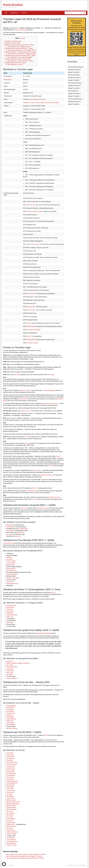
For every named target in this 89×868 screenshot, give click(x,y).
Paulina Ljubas (11, 823)
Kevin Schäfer (11, 531)
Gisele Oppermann (12, 615)
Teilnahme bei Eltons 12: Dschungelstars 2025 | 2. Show (20, 52)
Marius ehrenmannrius (13, 802)
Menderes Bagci (11, 808)
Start (6, 13)
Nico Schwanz (11, 813)
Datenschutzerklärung (80, 865)
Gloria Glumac (11, 785)
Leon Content (11, 798)
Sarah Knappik (11, 725)
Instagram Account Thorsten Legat (33, 103)
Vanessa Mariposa (12, 678)
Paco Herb (10, 817)
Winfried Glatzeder (12, 728)
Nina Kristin (10, 815)
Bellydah (9, 557)
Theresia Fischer (11, 834)
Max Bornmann (11, 806)
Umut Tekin (10, 582)
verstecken (22, 38)
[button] (4, 864)
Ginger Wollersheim (12, 574)
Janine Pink (10, 789)
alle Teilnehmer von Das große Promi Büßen (19, 57)
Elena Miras (10, 709)
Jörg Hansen (10, 671)
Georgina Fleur (11, 713)
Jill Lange (9, 794)
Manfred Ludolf (11, 800)
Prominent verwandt (21, 30)
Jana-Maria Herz (23, 529)
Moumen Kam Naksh (13, 578)
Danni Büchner (11, 527)
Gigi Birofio (10, 613)
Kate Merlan (10, 796)
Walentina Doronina (12, 584)
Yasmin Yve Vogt (12, 845)
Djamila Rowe (11, 772)
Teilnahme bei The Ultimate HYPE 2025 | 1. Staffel (18, 48)
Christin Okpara (11, 561)
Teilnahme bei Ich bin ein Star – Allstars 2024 (17, 59)
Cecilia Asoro (10, 759)
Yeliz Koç (18, 536)
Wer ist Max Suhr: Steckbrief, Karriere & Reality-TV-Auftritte (74, 94)
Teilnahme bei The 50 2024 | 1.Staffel (15, 63)
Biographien (14, 13)
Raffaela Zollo (11, 824)
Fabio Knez (10, 609)
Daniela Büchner (11, 605)
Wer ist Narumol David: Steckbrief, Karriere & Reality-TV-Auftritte (25, 858)
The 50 (28, 323)
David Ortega (10, 708)
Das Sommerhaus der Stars (34, 211)
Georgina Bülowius (12, 781)
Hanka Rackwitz (11, 719)
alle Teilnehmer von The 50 (14, 64)
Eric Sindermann (11, 570)
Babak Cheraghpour (12, 663)
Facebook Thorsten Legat (52, 103)
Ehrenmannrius (11, 569)
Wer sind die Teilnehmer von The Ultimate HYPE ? (21, 50)
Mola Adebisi (10, 723)
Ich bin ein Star (31, 205)
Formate (24, 13)
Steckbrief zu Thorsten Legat (13, 41)
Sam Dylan (10, 674)
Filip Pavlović (10, 611)
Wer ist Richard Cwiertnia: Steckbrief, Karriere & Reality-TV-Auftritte (26, 854)
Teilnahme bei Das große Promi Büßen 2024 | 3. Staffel (20, 56)
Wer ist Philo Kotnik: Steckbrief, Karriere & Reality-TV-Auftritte (25, 856)
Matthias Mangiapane (13, 804)
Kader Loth (10, 617)
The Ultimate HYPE (32, 340)
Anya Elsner (10, 525)
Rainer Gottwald (11, 826)
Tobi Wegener (11, 838)
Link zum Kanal (77, 53)
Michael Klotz (20, 532)
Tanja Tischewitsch (12, 832)
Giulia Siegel (10, 607)
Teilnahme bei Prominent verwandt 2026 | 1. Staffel (19, 45)
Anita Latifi (10, 661)
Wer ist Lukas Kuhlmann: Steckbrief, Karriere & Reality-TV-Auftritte (75, 102)
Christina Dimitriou (12, 667)
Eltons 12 (29, 336)
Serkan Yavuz (11, 830)
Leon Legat (41, 99)
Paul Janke (10, 821)
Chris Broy (10, 559)
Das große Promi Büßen (33, 330)
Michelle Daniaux (12, 809)
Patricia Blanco (11, 819)
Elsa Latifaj (10, 669)
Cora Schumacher (12, 764)
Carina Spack (10, 757)
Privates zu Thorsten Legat (12, 43)
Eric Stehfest (10, 711)
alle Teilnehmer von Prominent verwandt (18, 47)
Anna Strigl (10, 753)
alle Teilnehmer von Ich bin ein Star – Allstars (19, 61)
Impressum (70, 865)
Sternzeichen (7, 80)
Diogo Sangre (11, 565)
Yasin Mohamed (11, 843)
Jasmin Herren (11, 791)
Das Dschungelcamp (49, 390)
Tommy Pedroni (11, 839)
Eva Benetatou (11, 775)
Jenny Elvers (10, 792)
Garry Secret (10, 779)
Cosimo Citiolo (11, 563)
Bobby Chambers (24, 663)
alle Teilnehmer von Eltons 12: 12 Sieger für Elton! (21, 54)
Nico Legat (32, 99)
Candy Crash (10, 755)
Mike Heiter (10, 622)
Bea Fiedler (10, 665)
